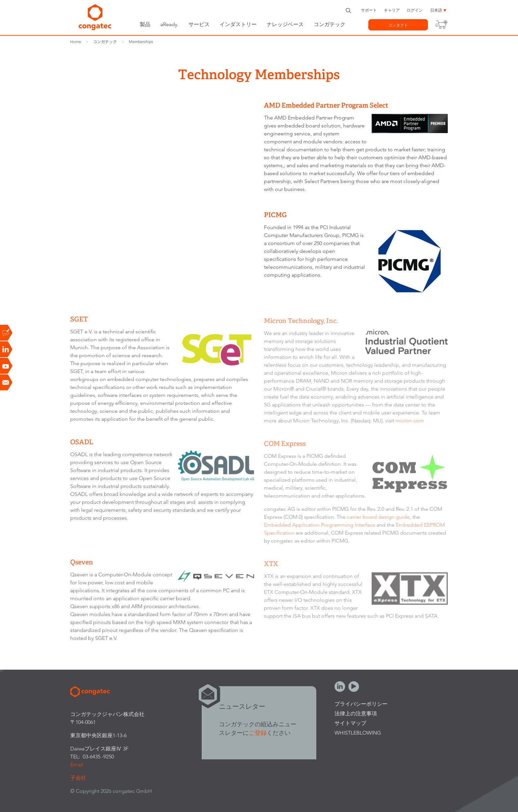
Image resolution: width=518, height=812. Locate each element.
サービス (199, 24)
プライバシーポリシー (361, 704)
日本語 (436, 10)
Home (76, 42)
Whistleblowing (358, 733)
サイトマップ (350, 723)
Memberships (141, 42)
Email (77, 764)
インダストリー (238, 24)
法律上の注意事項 (356, 714)
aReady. (169, 24)
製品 (145, 24)
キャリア (392, 10)
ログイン (415, 10)
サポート (369, 10)
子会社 (78, 778)
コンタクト (398, 25)
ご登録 (258, 733)
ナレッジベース (285, 24)
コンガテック (330, 24)
